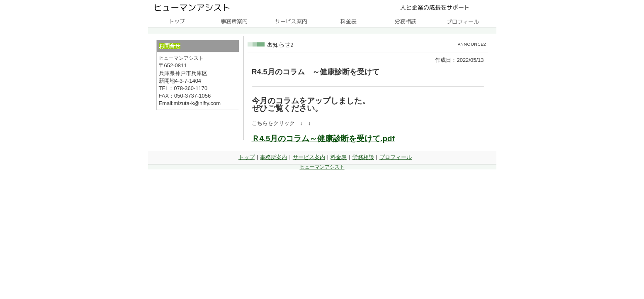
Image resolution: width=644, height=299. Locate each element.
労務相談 (363, 157)
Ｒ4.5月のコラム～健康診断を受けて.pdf (323, 138)
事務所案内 (273, 157)
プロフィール (396, 157)
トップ (247, 157)
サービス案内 (309, 157)
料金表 (339, 157)
